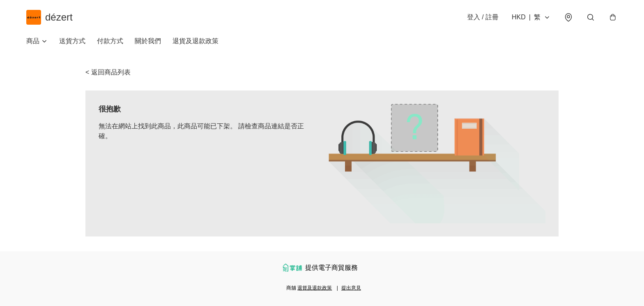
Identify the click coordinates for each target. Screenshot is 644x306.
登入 (483, 17)
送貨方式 (72, 41)
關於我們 (148, 41)
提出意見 (351, 288)
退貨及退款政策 (195, 41)
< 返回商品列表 (108, 72)
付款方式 (110, 41)
